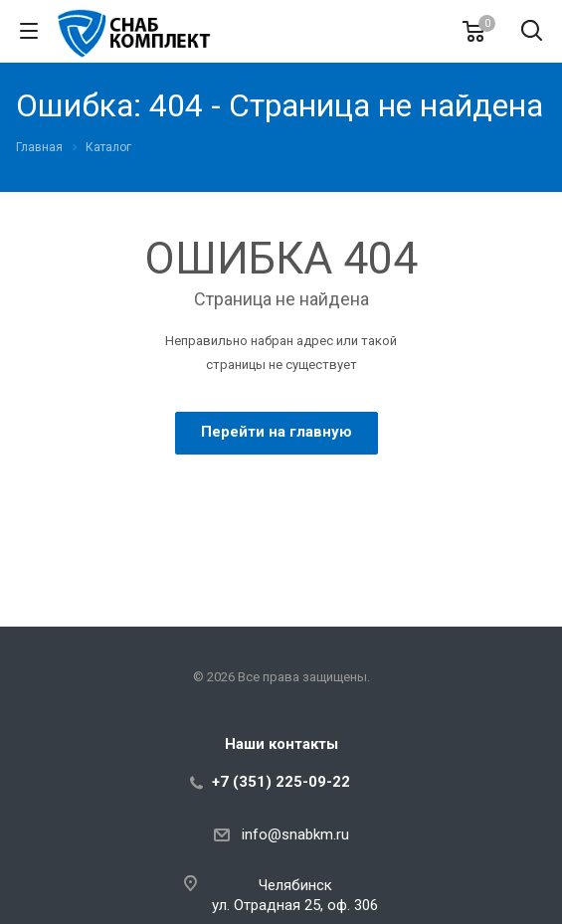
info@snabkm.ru (295, 834)
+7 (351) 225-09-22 (281, 782)
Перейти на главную (277, 432)
